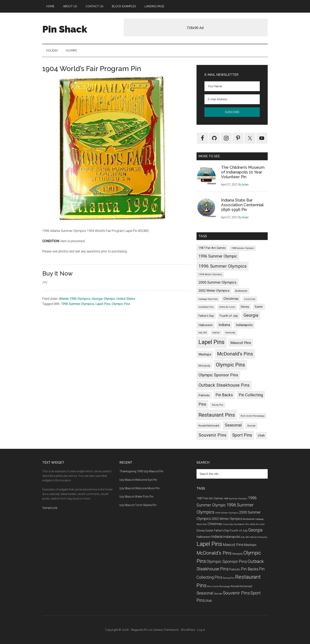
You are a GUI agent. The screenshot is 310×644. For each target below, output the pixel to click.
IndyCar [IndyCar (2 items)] (216, 333)
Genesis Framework (166, 630)
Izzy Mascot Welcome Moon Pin (139, 488)
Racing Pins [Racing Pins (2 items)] (218, 405)
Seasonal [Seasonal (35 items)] (233, 425)
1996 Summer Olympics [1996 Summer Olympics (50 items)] (223, 266)
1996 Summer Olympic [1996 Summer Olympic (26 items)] (218, 256)
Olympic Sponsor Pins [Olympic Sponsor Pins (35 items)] (218, 375)
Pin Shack (65, 29)
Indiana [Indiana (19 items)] (224, 325)
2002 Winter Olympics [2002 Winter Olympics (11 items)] (214, 291)
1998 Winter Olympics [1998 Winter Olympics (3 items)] (210, 274)
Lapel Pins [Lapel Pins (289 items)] (212, 342)
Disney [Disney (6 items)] (245, 307)
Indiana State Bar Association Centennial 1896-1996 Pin (242, 205)
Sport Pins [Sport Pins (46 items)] (242, 435)
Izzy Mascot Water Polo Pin (136, 497)
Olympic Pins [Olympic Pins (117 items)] (230, 365)
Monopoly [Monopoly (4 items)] (204, 366)
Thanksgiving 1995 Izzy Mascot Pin (141, 471)
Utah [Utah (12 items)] (261, 435)
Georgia (97, 299)
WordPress (188, 630)
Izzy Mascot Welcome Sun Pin (138, 480)
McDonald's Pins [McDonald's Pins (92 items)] (235, 354)
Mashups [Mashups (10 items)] (205, 354)
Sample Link (50, 508)
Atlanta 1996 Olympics (75, 299)
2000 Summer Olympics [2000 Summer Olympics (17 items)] (217, 282)
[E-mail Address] (232, 99)
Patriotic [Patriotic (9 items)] (204, 395)
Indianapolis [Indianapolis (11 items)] (244, 325)
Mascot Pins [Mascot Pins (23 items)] (241, 343)
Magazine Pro (140, 630)
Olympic (109, 299)
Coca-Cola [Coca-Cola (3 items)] (250, 299)
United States (126, 299)
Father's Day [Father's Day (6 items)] (206, 316)
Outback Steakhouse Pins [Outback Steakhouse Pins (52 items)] (224, 385)
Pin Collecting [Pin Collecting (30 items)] (251, 395)
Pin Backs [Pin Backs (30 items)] (224, 395)
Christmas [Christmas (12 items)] (231, 299)
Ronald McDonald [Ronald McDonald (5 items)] (209, 426)
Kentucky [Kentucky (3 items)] (230, 333)
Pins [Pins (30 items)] (202, 404)
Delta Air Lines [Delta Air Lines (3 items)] (227, 307)
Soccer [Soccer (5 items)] (251, 426)
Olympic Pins (121, 304)
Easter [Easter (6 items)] (259, 307)
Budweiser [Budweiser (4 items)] (241, 291)
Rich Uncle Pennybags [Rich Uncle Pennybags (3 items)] (253, 416)
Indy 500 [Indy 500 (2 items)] (203, 333)
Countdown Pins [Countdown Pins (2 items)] (206, 307)
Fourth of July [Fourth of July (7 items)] (229, 316)
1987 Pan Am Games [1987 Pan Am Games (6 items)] (212, 248)
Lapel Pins (103, 304)
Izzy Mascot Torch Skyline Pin (138, 505)
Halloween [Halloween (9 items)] (206, 325)
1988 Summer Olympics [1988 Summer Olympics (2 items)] (243, 248)
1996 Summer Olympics (77, 304)
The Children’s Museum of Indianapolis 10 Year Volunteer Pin (243, 172)
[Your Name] (232, 86)
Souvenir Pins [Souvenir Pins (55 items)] (212, 435)
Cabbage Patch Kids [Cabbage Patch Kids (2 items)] (208, 299)
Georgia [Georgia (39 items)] (251, 315)
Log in (201, 630)
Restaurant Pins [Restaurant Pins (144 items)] (217, 415)
